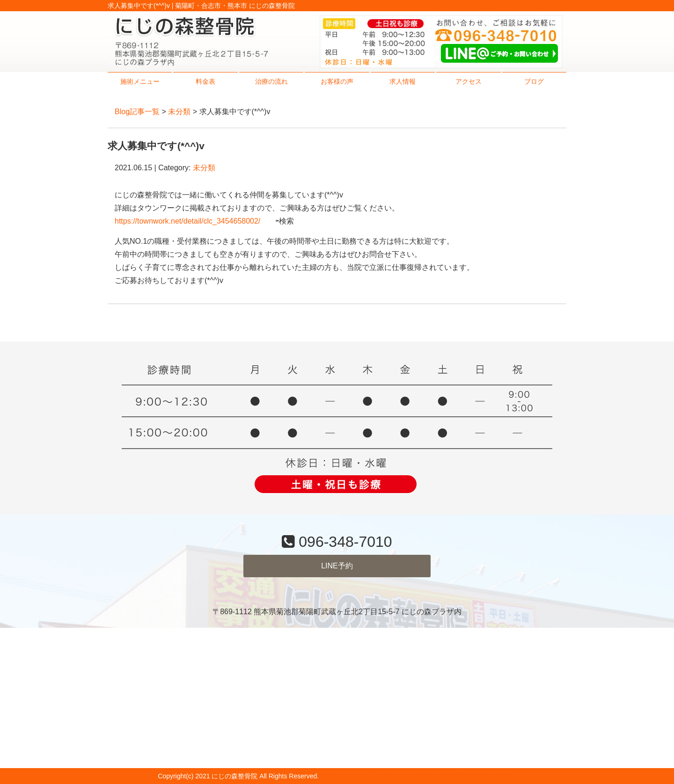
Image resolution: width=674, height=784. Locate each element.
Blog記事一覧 (137, 112)
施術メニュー (140, 81)
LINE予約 (337, 566)
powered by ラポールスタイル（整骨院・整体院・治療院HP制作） (418, 776)
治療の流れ (271, 81)
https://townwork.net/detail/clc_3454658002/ (187, 221)
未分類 (179, 112)
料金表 (205, 81)
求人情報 (403, 81)
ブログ (534, 81)
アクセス (469, 81)
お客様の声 (337, 81)
